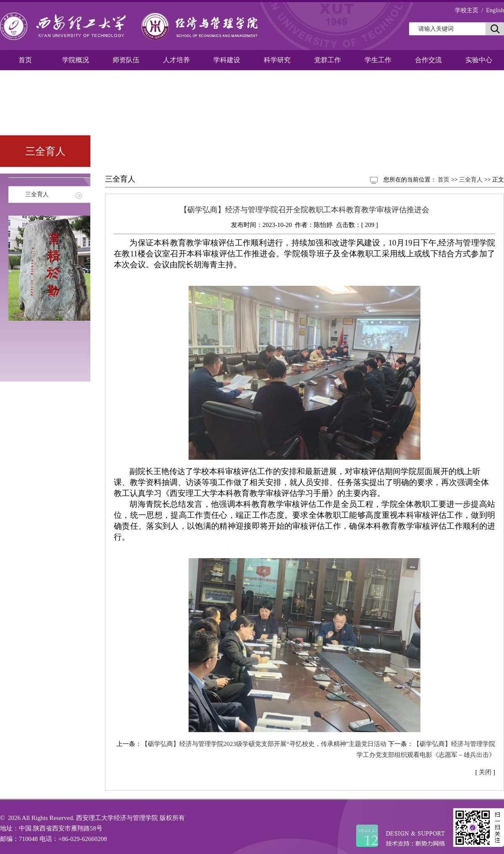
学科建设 (227, 60)
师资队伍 (126, 60)
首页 (25, 60)
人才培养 (176, 60)
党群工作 (328, 60)
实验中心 (479, 60)
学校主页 (467, 10)
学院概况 (76, 60)
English (495, 10)
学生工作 (378, 60)
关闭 (485, 772)
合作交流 (428, 60)
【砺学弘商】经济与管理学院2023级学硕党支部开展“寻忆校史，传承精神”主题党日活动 (264, 744)
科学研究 (277, 60)
